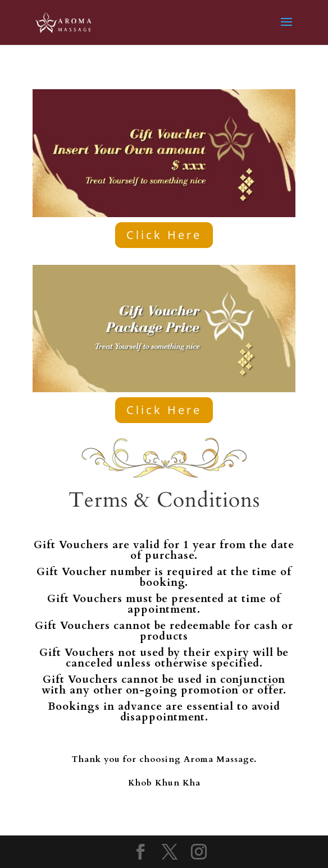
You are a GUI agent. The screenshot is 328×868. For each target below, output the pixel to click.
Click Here (164, 235)
